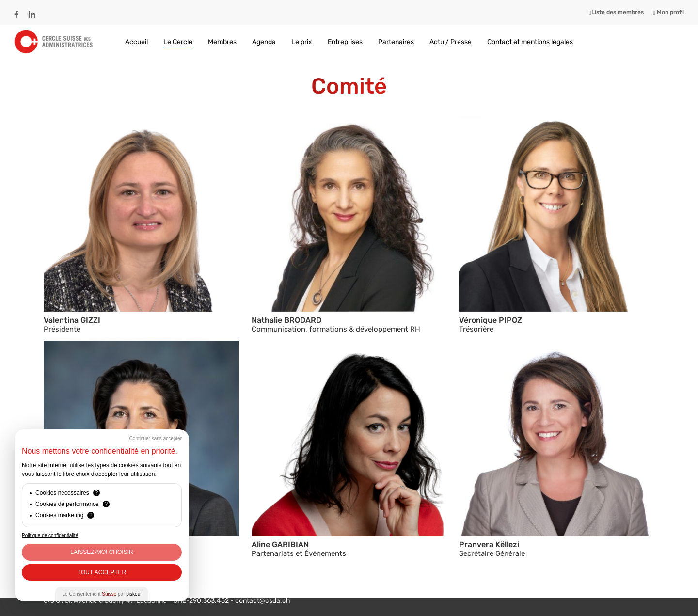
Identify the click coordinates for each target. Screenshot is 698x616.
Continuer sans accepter (156, 438)
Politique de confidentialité (50, 535)
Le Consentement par (102, 594)
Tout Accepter (102, 572)
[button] (141, 214)
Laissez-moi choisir (102, 552)
